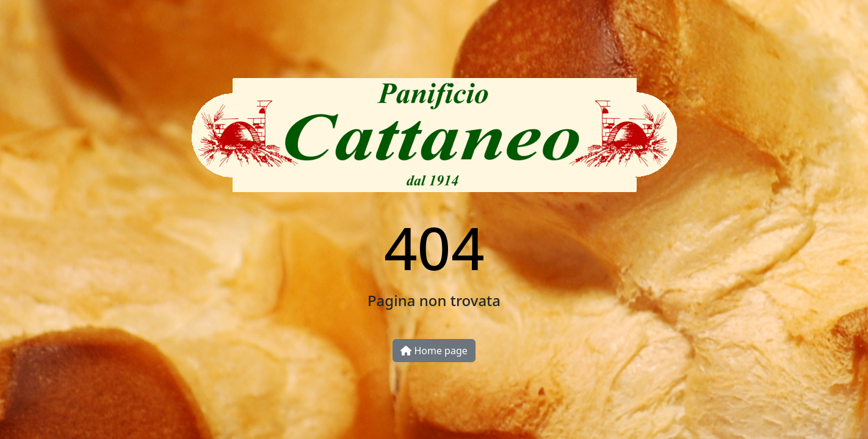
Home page (434, 351)
